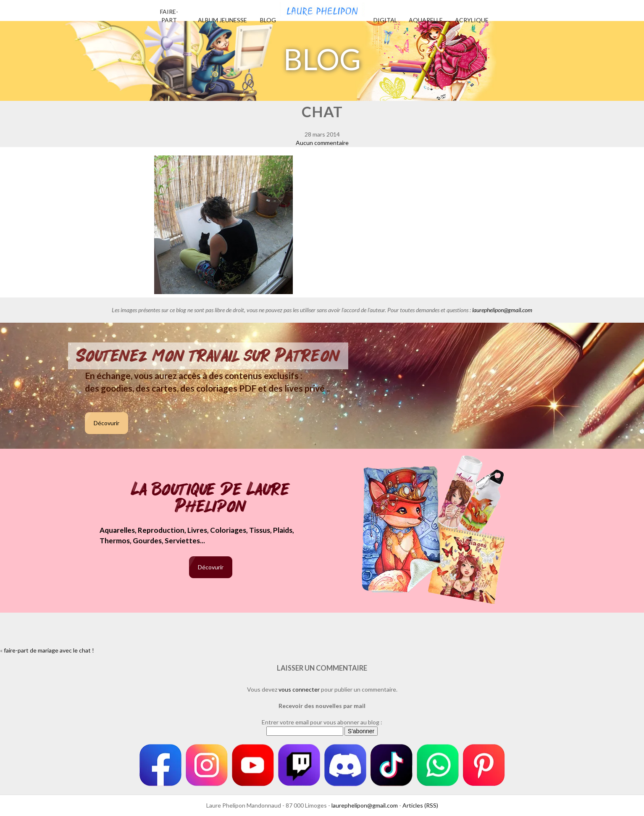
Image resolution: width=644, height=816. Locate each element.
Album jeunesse (222, 20)
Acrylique (472, 20)
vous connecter (299, 689)
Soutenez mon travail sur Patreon (208, 356)
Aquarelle (426, 20)
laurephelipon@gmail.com (502, 310)
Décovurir (106, 423)
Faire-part (169, 16)
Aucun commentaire (322, 143)
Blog (268, 20)
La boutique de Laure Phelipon (211, 499)
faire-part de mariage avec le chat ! (49, 650)
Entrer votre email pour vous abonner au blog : (322, 722)
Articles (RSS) (420, 805)
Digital (385, 20)
